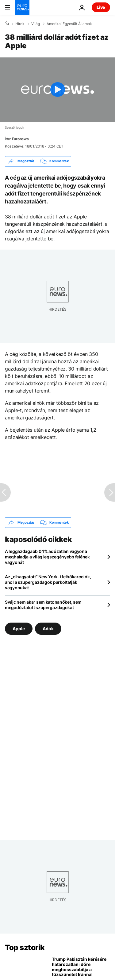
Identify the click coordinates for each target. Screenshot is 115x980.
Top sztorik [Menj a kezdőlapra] (25, 947)
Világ (36, 24)
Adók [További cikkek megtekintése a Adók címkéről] (48, 628)
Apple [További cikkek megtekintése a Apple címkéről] (19, 628)
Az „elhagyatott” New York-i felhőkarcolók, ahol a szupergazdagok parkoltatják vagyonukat (48, 582)
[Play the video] (57, 90)
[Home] (7, 24)
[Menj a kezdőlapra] (22, 7)
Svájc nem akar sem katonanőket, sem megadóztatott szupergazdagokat (43, 605)
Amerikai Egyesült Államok (69, 24)
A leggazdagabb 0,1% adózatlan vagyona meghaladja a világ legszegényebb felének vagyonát (47, 557)
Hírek (20, 24)
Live (101, 7)
